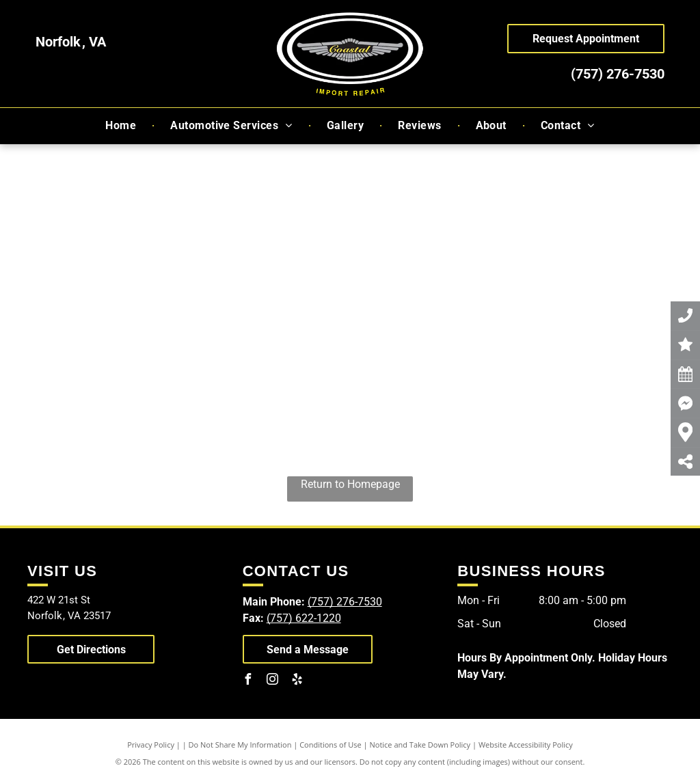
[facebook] (248, 681)
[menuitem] (122, 126)
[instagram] (273, 681)
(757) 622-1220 (304, 618)
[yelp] (297, 681)
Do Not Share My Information (240, 745)
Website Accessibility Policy (526, 745)
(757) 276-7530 (618, 74)
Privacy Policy (151, 745)
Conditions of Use (331, 745)
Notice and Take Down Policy (420, 745)
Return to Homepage (350, 484)
